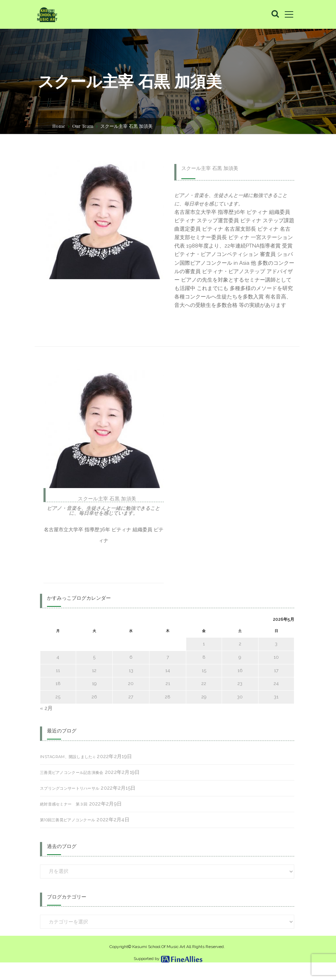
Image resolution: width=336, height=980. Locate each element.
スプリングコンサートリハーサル (70, 805)
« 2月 (47, 725)
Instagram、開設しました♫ (68, 774)
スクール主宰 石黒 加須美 (210, 168)
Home (59, 126)
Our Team (83, 126)
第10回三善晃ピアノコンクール (68, 837)
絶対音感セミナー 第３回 (64, 821)
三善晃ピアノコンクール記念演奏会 (72, 789)
